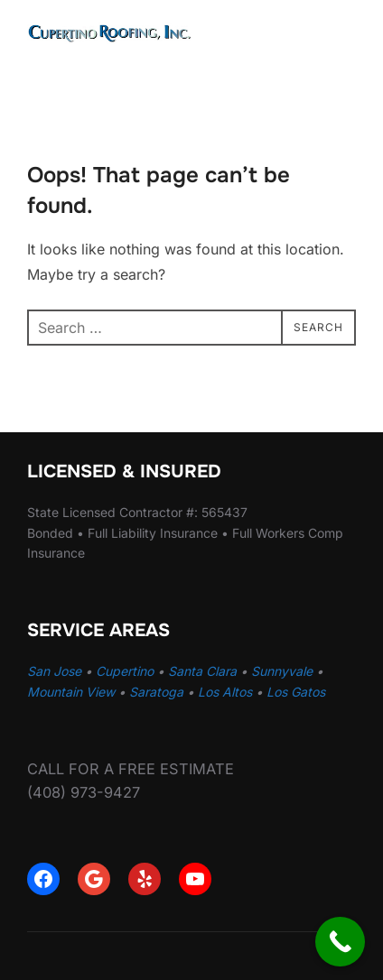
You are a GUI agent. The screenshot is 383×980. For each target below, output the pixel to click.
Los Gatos (296, 692)
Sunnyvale (282, 671)
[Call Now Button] (340, 942)
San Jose (54, 671)
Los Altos (225, 692)
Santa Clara (202, 671)
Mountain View (71, 692)
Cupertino (125, 671)
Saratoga (156, 692)
